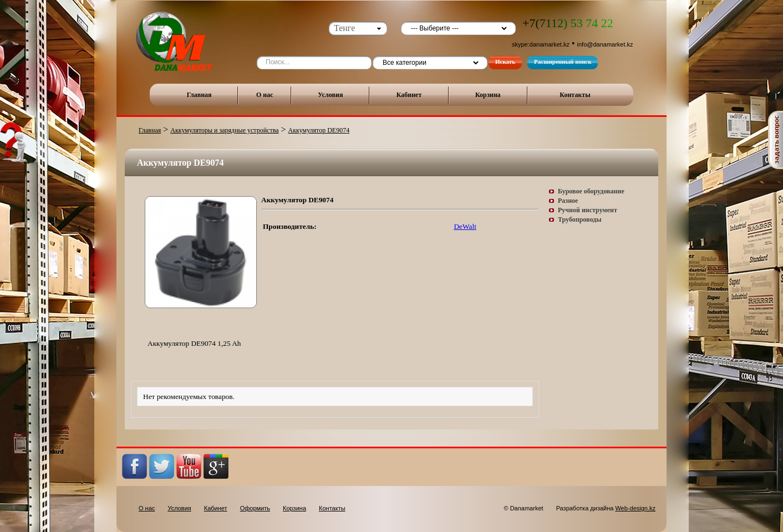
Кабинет (409, 95)
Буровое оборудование (591, 191)
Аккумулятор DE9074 (319, 130)
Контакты (575, 95)
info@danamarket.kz (605, 44)
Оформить (255, 508)
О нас (265, 95)
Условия (330, 95)
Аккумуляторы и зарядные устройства (224, 130)
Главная (199, 95)
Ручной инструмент (588, 210)
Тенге (344, 28)
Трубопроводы (580, 219)
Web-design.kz (635, 508)
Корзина (488, 95)
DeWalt (465, 226)
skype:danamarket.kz (541, 44)
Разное (568, 201)
